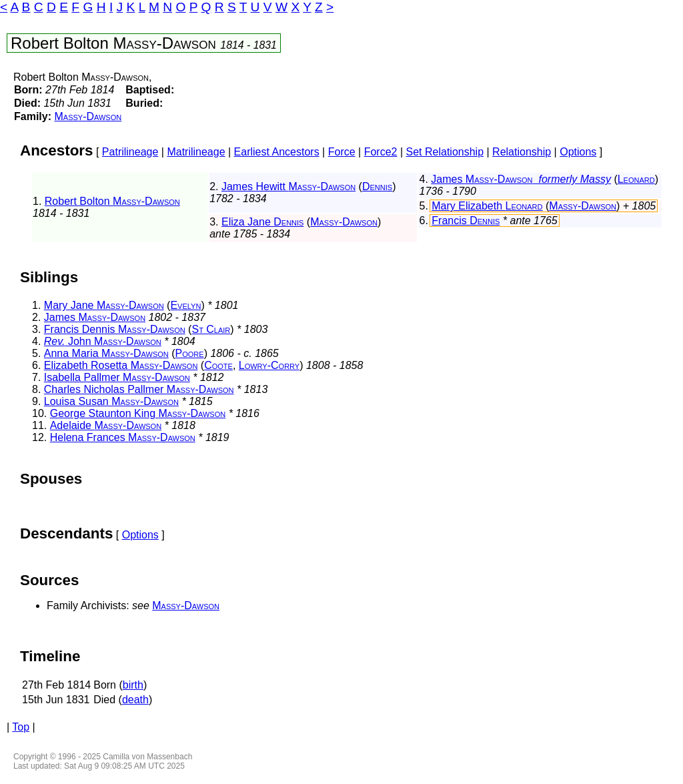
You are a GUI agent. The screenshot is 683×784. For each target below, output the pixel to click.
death (135, 700)
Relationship (522, 152)
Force (342, 152)
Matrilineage (196, 152)
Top (21, 727)
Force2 (381, 152)
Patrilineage (130, 152)
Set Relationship (445, 152)
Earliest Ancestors (277, 152)
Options (578, 152)
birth (133, 685)
